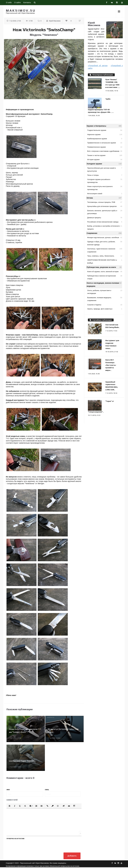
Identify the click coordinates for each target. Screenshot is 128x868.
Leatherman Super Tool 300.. (22, 761)
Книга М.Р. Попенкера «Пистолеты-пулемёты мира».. (111, 365)
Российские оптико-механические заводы (105, 222)
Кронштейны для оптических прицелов (105, 206)
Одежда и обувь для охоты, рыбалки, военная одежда (105, 243)
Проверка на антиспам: (16, 839)
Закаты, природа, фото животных (105, 309)
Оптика (104, 198)
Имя (8, 790)
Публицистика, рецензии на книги (104, 267)
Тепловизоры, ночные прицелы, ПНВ (105, 202)
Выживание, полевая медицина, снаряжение (105, 299)
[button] (9, 806)
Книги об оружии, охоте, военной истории (105, 272)
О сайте (17, 3)
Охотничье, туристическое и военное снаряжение (105, 250)
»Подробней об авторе (98, 66)
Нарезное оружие (105, 134)
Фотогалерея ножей (105, 194)
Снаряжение (104, 233)
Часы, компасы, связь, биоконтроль (105, 256)
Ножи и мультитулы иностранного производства (105, 188)
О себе (9, 3)
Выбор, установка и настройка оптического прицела (105, 227)
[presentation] (25, 845)
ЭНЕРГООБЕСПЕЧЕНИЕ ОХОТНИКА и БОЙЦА (105, 261)
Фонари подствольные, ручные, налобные (105, 237)
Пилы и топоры (105, 175)
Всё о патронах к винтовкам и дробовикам (105, 151)
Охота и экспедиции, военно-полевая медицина (104, 284)
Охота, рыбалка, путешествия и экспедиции (105, 292)
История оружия (105, 160)
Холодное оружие (104, 164)
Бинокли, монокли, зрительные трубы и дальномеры (105, 212)
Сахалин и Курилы (105, 305)
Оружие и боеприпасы (104, 126)
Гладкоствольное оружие (105, 130)
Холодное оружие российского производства (105, 181)
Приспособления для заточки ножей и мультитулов (105, 169)
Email (47, 790)
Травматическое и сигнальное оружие (105, 143)
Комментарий (12, 800)
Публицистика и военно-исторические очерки (105, 277)
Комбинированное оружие (105, 139)
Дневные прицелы (105, 218)
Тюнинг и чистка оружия (105, 155)
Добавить (71, 856)
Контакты (27, 3)
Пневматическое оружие (105, 147)
